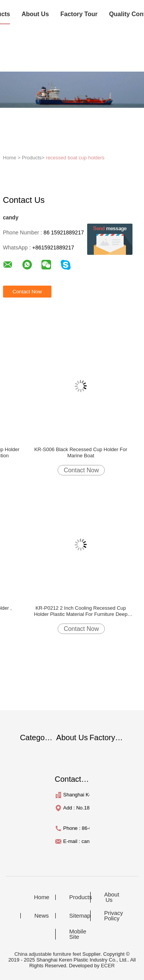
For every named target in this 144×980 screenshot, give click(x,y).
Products (79, 897)
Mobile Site (78, 934)
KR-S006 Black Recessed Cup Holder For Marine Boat (81, 452)
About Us (35, 14)
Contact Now (81, 470)
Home (41, 897)
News (41, 916)
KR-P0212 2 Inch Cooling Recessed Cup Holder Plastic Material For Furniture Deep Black (80, 611)
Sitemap (79, 916)
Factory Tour (79, 14)
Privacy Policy (113, 916)
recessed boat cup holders (75, 158)
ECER (108, 966)
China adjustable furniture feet (47, 954)
